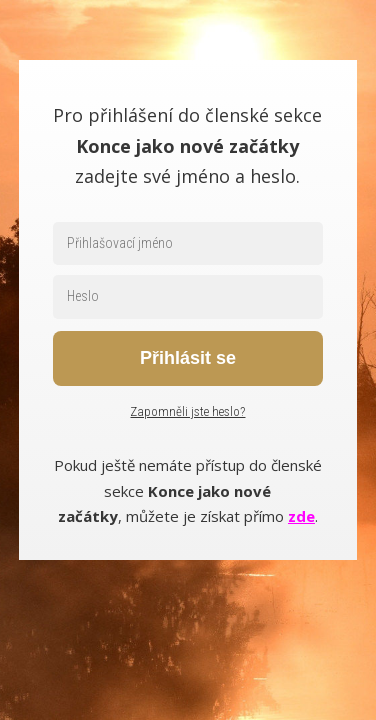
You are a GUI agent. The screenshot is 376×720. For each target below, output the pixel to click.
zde (301, 516)
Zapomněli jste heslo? (187, 411)
